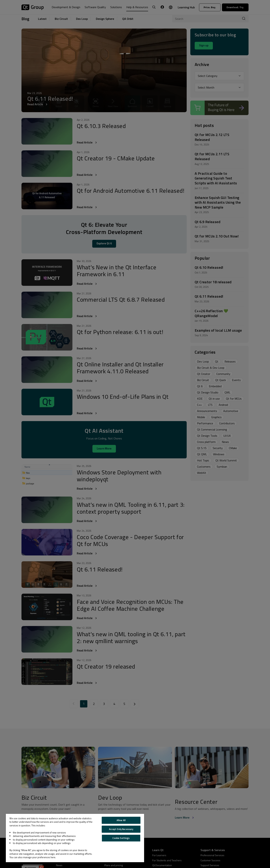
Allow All (121, 820)
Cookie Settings (121, 838)
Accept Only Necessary (121, 829)
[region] (75, 838)
